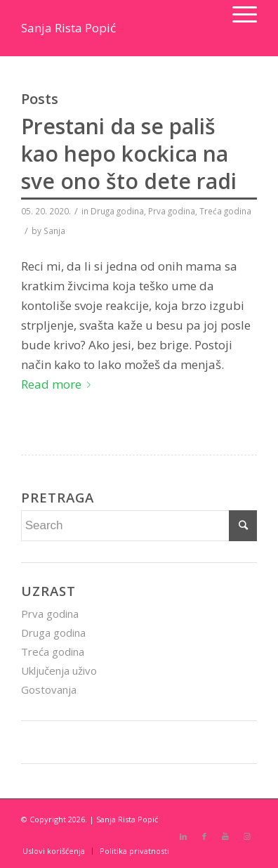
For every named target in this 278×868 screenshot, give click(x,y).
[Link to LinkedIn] (183, 836)
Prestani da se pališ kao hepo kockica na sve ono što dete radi (129, 154)
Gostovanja (49, 689)
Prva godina (172, 211)
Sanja (54, 231)
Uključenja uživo (59, 671)
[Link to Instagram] (246, 836)
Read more (59, 384)
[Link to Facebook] (204, 836)
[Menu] (238, 14)
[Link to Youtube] (225, 836)
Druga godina (117, 211)
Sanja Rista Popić (68, 28)
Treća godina (225, 211)
